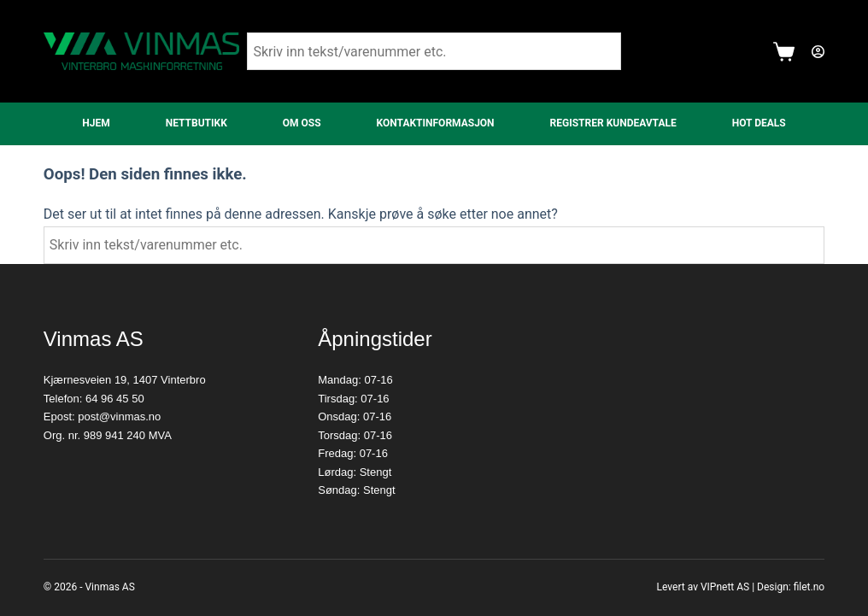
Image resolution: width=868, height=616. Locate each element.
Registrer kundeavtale (613, 123)
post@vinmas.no (119, 417)
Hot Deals (759, 123)
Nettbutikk (196, 123)
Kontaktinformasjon (436, 123)
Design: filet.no (791, 587)
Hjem (96, 123)
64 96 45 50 (115, 399)
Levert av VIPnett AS (704, 587)
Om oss (302, 123)
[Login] (818, 52)
